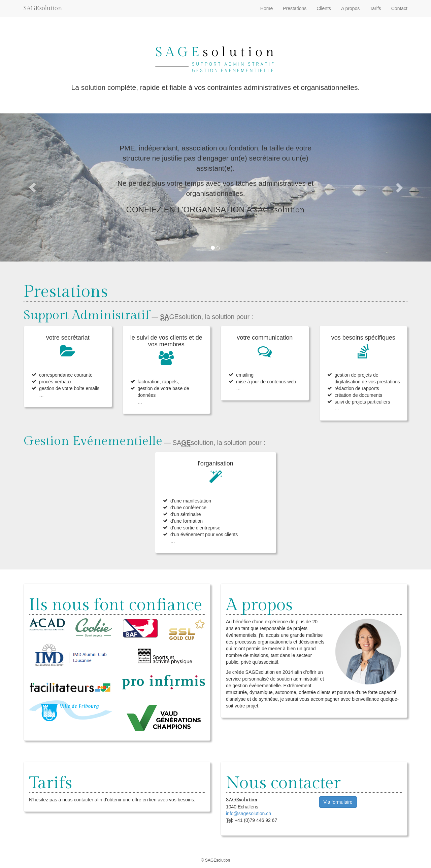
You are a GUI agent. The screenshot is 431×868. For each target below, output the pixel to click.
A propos (350, 8)
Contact (399, 8)
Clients (324, 8)
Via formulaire (338, 802)
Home (267, 8)
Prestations (295, 8)
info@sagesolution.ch (248, 813)
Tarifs (375, 8)
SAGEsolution (43, 8)
